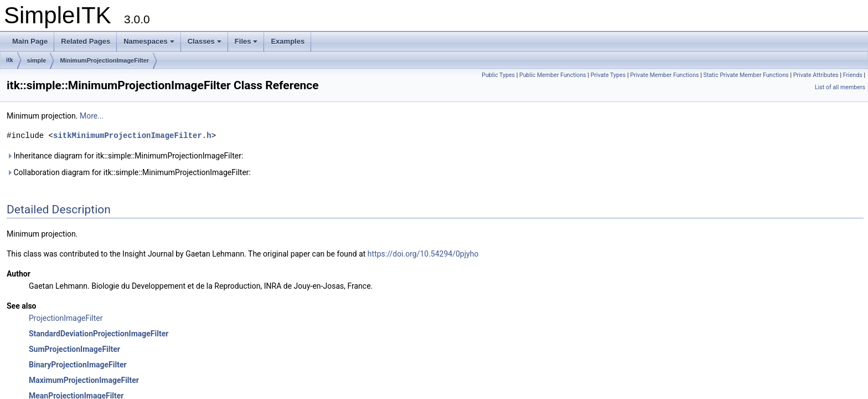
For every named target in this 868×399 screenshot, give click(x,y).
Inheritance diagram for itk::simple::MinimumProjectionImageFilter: (125, 156)
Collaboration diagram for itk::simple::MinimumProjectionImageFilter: (129, 172)
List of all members (840, 87)
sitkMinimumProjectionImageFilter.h (132, 135)
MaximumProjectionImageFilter (84, 380)
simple (37, 60)
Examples (288, 41)
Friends (853, 75)
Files (246, 41)
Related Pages (86, 41)
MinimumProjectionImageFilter (104, 60)
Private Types (608, 75)
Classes (205, 41)
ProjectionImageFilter (66, 318)
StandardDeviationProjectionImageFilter (99, 334)
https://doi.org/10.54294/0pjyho (423, 254)
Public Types (498, 75)
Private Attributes (816, 75)
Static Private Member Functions (746, 75)
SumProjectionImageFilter (74, 349)
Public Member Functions (553, 75)
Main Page (30, 41)
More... (92, 116)
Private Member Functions (664, 75)
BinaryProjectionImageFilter (78, 365)
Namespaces (149, 41)
